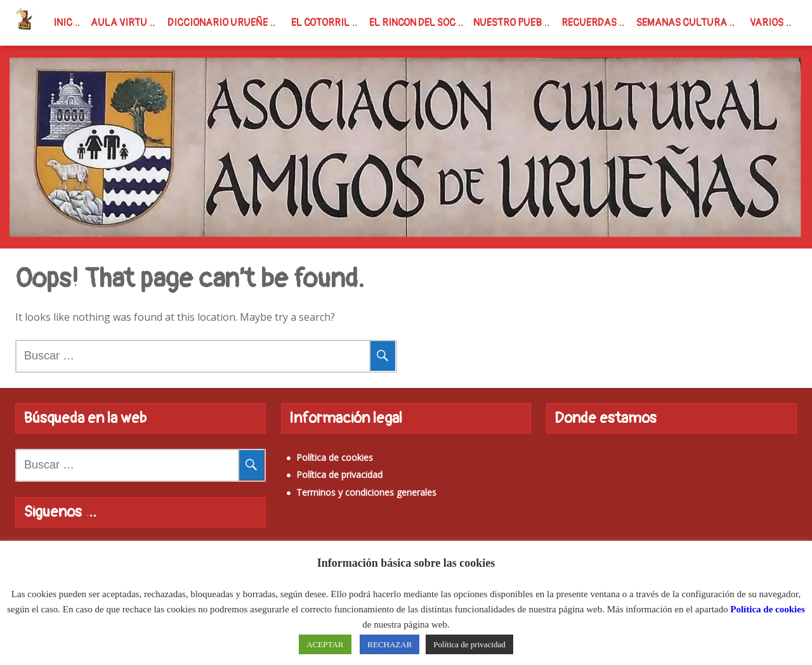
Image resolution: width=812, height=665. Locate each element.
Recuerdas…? (595, 23)
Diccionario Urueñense (226, 23)
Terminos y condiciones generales (366, 492)
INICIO (68, 23)
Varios (767, 23)
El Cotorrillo (326, 23)
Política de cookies (335, 457)
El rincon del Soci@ (418, 23)
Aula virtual (125, 23)
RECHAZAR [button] (390, 644)
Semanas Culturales (690, 23)
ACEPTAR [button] (325, 644)
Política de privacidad (339, 475)
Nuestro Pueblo (514, 23)
